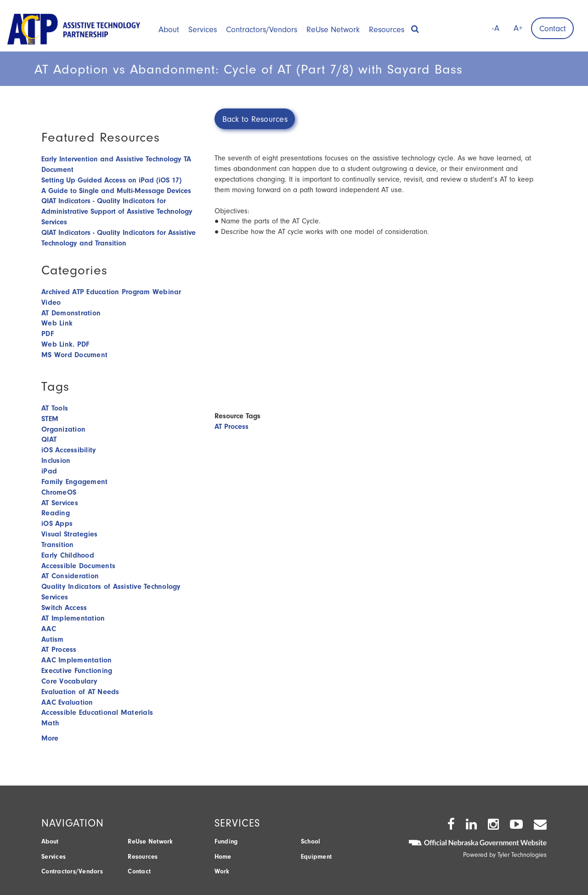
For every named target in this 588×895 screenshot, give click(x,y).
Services (203, 30)
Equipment (316, 857)
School (311, 841)
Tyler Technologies (522, 855)
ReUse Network (333, 30)
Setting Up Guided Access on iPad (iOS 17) (111, 180)
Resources (387, 30)
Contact (553, 29)
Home (223, 857)
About (169, 30)
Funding (226, 841)
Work (222, 871)
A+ (518, 28)
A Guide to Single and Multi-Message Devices (116, 191)
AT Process (232, 427)
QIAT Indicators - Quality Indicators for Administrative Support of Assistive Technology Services (117, 211)
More (50, 738)
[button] (415, 26)
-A (496, 28)
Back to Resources (255, 119)
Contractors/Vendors (262, 30)
